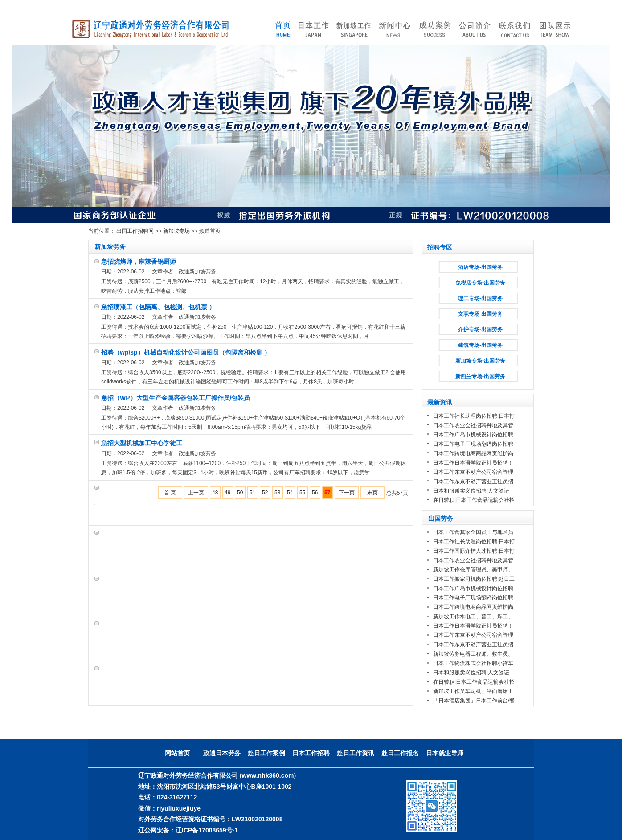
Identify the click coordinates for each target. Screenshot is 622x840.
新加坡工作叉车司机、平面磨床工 (473, 691)
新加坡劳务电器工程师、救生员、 (473, 654)
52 (265, 493)
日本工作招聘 (311, 753)
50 (240, 493)
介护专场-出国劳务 (480, 330)
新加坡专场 (176, 231)
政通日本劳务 (222, 753)
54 (290, 493)
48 (215, 493)
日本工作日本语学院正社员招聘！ (473, 463)
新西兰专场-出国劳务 (480, 376)
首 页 (170, 493)
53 (277, 493)
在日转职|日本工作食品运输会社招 (474, 500)
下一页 (347, 493)
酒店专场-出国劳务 (480, 267)
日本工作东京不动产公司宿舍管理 (473, 472)
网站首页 (177, 753)
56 (315, 493)
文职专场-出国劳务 (480, 314)
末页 (372, 493)
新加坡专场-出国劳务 (480, 361)
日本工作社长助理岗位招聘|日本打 (474, 416)
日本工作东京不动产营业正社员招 (473, 481)
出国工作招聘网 (135, 231)
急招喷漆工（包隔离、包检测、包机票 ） (158, 307)
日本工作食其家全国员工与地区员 (473, 532)
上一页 (196, 493)
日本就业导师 (445, 753)
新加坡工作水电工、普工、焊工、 (473, 616)
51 (252, 493)
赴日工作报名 (400, 753)
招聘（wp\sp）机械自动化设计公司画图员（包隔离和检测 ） (186, 352)
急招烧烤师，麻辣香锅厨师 (139, 261)
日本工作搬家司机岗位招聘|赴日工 (474, 579)
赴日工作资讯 (356, 753)
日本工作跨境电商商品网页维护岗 (473, 453)
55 (302, 493)
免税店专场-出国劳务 (480, 283)
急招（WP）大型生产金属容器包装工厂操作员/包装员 (176, 398)
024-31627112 (177, 797)
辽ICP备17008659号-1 (207, 830)
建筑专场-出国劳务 (480, 345)
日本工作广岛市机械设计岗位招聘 (473, 435)
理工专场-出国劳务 (480, 298)
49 (227, 493)
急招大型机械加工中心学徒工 (142, 443)
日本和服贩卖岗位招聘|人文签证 (472, 491)
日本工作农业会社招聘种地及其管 (473, 425)
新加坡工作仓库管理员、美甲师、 (473, 570)
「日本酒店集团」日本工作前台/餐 (474, 701)
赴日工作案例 (266, 753)
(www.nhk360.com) (268, 775)
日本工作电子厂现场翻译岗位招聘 (473, 444)
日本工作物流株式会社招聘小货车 (473, 663)
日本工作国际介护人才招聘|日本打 (474, 551)
